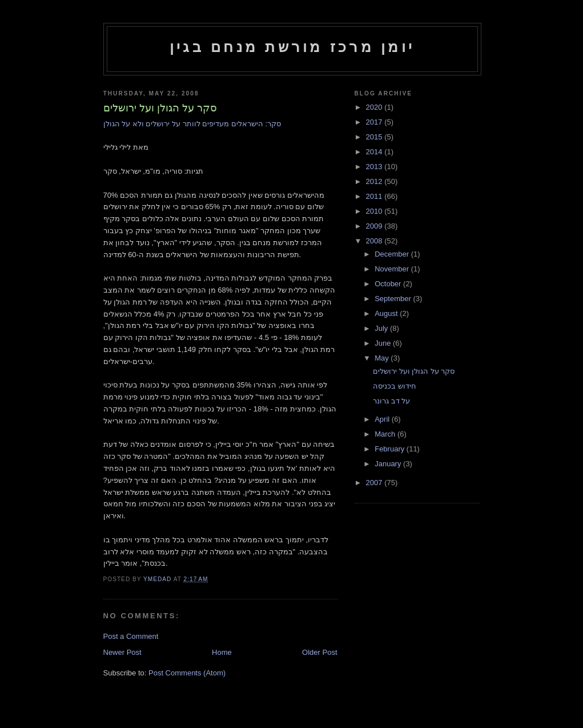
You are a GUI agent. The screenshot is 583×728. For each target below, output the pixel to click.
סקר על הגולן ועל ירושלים (414, 371)
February (391, 449)
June (384, 343)
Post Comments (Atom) (187, 673)
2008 (375, 241)
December (393, 254)
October (389, 284)
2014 (375, 152)
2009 (375, 226)
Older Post (319, 652)
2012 (375, 181)
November (393, 269)
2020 (375, 107)
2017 (375, 122)
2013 (375, 167)
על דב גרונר (391, 401)
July (382, 328)
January (389, 464)
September (394, 299)
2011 (375, 196)
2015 (375, 137)
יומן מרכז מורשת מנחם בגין (292, 47)
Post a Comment (131, 636)
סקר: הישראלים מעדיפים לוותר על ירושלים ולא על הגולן (192, 124)
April (383, 419)
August (387, 313)
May (383, 358)
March (386, 434)
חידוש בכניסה (395, 386)
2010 (375, 211)
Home (222, 652)
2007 (375, 483)
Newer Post (122, 652)
